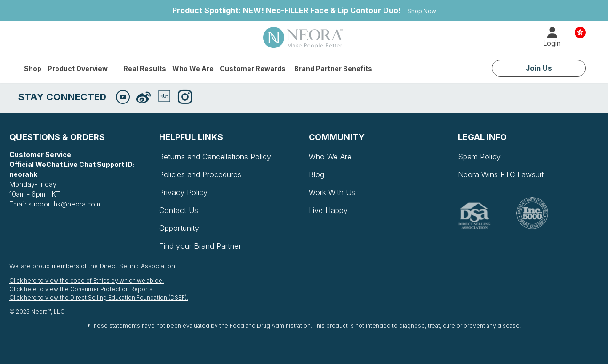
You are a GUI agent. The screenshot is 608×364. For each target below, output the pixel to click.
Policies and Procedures (200, 174)
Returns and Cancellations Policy (215, 157)
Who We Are (193, 68)
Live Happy (328, 210)
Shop (33, 68)
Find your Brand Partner (200, 246)
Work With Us (332, 192)
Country (580, 32)
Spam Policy (479, 157)
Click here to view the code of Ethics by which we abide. (87, 281)
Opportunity (179, 228)
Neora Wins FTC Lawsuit (501, 174)
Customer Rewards (253, 68)
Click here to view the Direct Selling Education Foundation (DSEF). (99, 297)
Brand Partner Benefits (333, 68)
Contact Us (179, 210)
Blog (316, 174)
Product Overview (78, 68)
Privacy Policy (183, 192)
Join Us (539, 68)
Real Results (145, 68)
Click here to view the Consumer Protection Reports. (82, 289)
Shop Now (422, 11)
